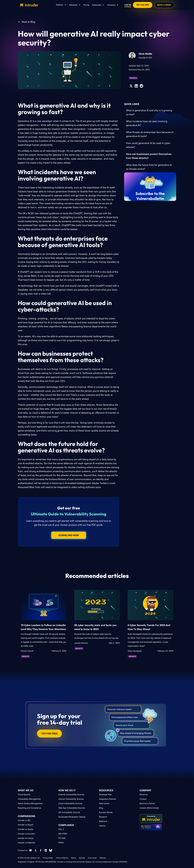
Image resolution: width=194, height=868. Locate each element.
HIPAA (61, 843)
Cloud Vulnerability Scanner (70, 803)
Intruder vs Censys (26, 838)
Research (103, 817)
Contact (143, 799)
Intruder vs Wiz (24, 820)
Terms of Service (62, 858)
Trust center (92, 858)
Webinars (103, 821)
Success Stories (106, 812)
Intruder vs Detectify (26, 843)
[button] (61, 5)
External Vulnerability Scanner (71, 795)
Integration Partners (108, 799)
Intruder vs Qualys (26, 829)
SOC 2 (61, 829)
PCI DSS (62, 838)
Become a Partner (147, 803)
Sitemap (103, 858)
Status (74, 858)
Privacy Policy (48, 858)
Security (82, 858)
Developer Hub (105, 795)
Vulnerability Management (29, 799)
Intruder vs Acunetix (26, 834)
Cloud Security (24, 795)
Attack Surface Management (30, 803)
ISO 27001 (63, 834)
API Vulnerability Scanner (69, 812)
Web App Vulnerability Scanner (72, 808)
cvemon (102, 826)
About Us (144, 795)
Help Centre (104, 803)
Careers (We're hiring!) (149, 808)
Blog (101, 808)
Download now (69, 535)
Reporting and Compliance (29, 808)
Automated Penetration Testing (72, 817)
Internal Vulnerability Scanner (71, 799)
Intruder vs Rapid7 (26, 825)
